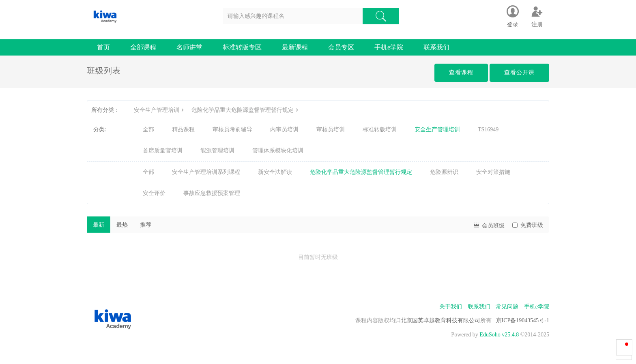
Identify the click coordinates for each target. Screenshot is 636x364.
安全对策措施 (493, 172)
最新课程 (295, 47)
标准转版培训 (380, 130)
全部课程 (143, 47)
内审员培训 (284, 130)
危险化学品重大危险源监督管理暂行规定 (246, 110)
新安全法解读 (275, 172)
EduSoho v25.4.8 (499, 335)
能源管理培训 (217, 151)
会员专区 (341, 47)
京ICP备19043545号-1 (523, 320)
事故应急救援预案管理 (212, 193)
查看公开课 (519, 72)
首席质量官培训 (163, 151)
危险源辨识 (444, 172)
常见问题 (507, 307)
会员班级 (489, 225)
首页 (103, 47)
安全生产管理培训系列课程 (206, 172)
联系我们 (436, 47)
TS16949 (488, 130)
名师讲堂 (189, 47)
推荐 (146, 225)
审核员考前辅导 (232, 130)
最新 (99, 225)
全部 (148, 130)
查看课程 (461, 72)
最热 (122, 225)
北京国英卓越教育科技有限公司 (440, 320)
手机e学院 (389, 47)
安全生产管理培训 (160, 110)
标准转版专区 (242, 47)
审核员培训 (331, 130)
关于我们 (451, 307)
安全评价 (154, 193)
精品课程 (183, 130)
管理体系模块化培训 (278, 151)
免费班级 (528, 225)
